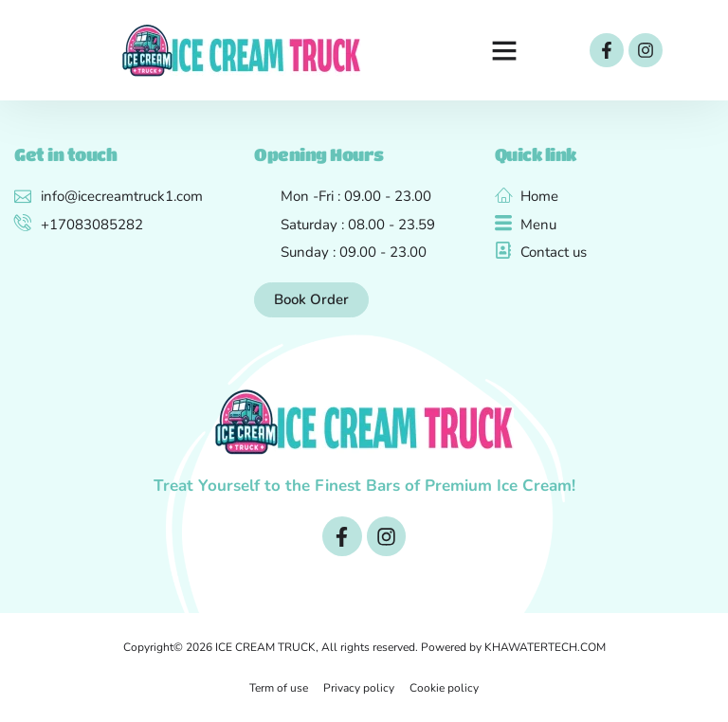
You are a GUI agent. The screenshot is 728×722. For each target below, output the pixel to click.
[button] (504, 50)
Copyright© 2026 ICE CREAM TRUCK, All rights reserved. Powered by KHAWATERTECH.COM (364, 647)
